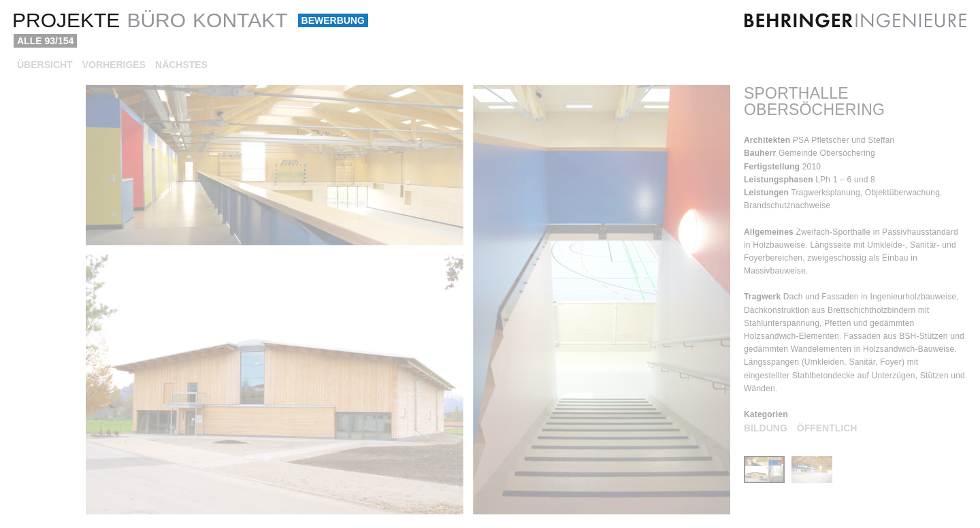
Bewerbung (333, 20)
